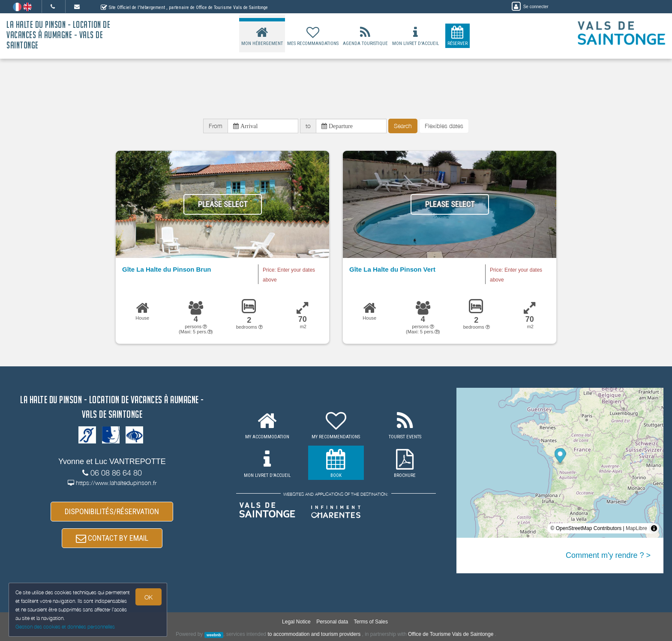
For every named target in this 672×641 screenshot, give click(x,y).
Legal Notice (296, 622)
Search (403, 126)
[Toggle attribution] (654, 528)
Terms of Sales (371, 622)
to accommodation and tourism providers (314, 634)
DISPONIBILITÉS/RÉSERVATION (112, 511)
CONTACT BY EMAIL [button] (112, 538)
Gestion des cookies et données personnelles (65, 627)
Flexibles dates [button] (444, 126)
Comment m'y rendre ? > (608, 555)
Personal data (332, 622)
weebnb (214, 635)
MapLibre (636, 528)
